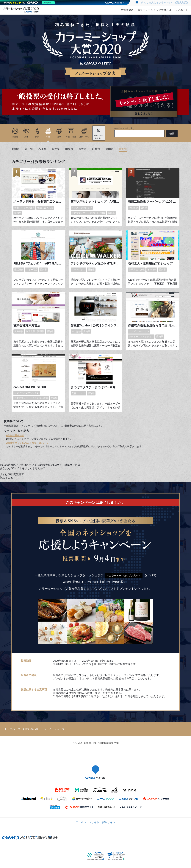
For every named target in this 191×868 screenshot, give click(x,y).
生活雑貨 (19, 270)
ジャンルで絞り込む (99, 137)
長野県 (83, 149)
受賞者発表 (127, 10)
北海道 (15, 137)
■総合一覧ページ (15, 435)
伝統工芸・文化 (45, 208)
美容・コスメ (78, 393)
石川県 (42, 149)
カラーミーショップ (53, 729)
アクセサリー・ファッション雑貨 (88, 213)
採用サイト (109, 822)
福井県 (56, 149)
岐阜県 (96, 149)
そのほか (133, 208)
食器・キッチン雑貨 (24, 208)
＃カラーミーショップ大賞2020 (124, 576)
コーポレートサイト (87, 822)
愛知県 (123, 149)
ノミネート (182, 10)
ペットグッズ (78, 270)
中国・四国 (71, 137)
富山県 (29, 149)
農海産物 (19, 331)
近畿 (59, 137)
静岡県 (109, 149)
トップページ (12, 729)
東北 (26, 137)
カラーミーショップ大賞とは (154, 10)
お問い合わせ (31, 729)
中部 (48, 137)
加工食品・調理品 (35, 331)
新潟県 (15, 149)
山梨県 (69, 149)
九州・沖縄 (84, 137)
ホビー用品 (32, 270)
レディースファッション (141, 337)
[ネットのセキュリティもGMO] (29, 3)
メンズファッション (82, 208)
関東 (37, 137)
